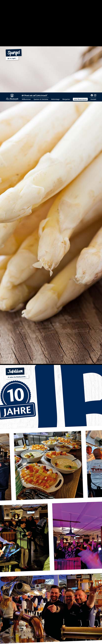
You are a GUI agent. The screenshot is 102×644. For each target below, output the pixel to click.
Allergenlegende (27, 127)
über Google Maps (16, 451)
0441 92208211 (33, 324)
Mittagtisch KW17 (20, 127)
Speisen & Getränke (41, 7)
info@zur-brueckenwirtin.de (23, 331)
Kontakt (93, 7)
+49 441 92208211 (18, 401)
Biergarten (66, 7)
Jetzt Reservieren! (80, 7)
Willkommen (26, 7)
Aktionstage (55, 7)
